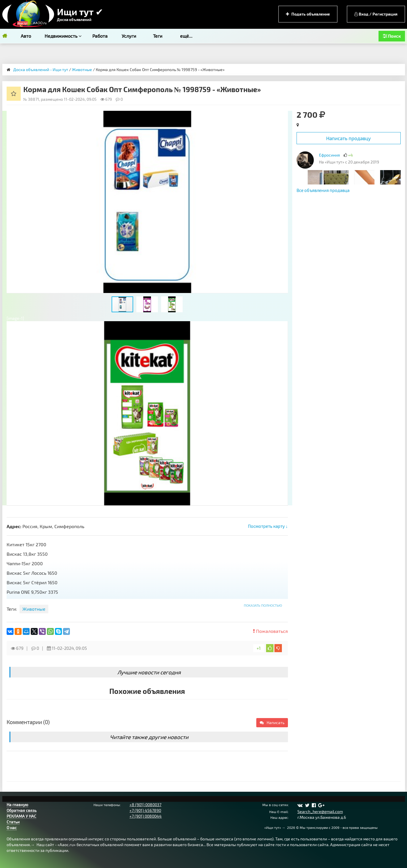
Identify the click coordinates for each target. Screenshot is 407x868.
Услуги (129, 36)
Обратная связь (22, 810)
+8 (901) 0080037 (145, 805)
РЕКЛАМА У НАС (21, 816)
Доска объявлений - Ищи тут (41, 70)
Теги (158, 36)
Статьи (13, 822)
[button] (283, 116)
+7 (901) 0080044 (146, 816)
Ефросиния (329, 155)
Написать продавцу (348, 138)
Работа (100, 36)
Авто (26, 36)
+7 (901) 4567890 (145, 810)
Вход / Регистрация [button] (376, 14)
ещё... (186, 36)
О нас (12, 828)
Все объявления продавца (323, 190)
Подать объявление (308, 14)
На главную (17, 805)
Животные (82, 70)
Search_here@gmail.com (320, 811)
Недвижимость (63, 36)
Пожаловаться (271, 631)
